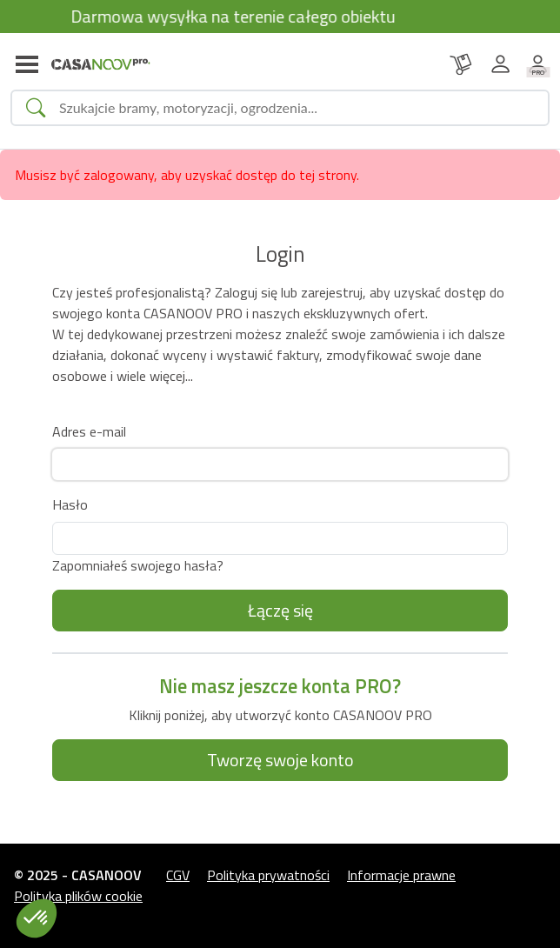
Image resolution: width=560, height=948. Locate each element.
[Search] (297, 108)
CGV (178, 875)
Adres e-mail (89, 431)
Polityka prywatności (268, 875)
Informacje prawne (401, 875)
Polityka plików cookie (78, 896)
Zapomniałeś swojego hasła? (138, 565)
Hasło (70, 504)
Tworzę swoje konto (280, 760)
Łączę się (280, 610)
